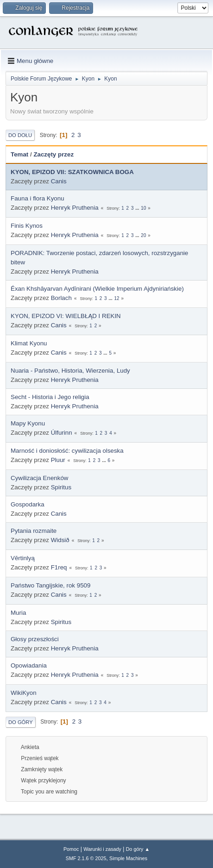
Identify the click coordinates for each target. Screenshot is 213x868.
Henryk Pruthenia (75, 208)
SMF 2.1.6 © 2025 (86, 858)
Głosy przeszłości (35, 639)
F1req (59, 567)
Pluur (58, 460)
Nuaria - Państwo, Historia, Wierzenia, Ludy (70, 371)
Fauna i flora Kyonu (38, 198)
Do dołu (20, 135)
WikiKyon (24, 693)
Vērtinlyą (23, 558)
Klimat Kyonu (29, 343)
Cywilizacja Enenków (39, 478)
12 (117, 298)
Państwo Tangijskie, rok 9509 (50, 585)
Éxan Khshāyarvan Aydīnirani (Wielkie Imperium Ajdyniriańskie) (97, 289)
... (138, 208)
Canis (59, 181)
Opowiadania (29, 665)
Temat (19, 154)
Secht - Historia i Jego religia (50, 397)
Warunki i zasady (102, 849)
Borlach (61, 298)
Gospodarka (28, 504)
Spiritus (61, 487)
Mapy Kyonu (28, 423)
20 (143, 235)
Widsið (60, 540)
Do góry (21, 722)
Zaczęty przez (53, 154)
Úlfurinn (62, 433)
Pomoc (71, 849)
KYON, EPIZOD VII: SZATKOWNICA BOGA (72, 172)
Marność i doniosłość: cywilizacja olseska (67, 451)
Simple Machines (128, 858)
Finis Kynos (27, 226)
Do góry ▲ (138, 849)
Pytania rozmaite (34, 531)
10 (143, 208)
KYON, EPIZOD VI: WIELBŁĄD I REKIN (66, 316)
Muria (18, 613)
